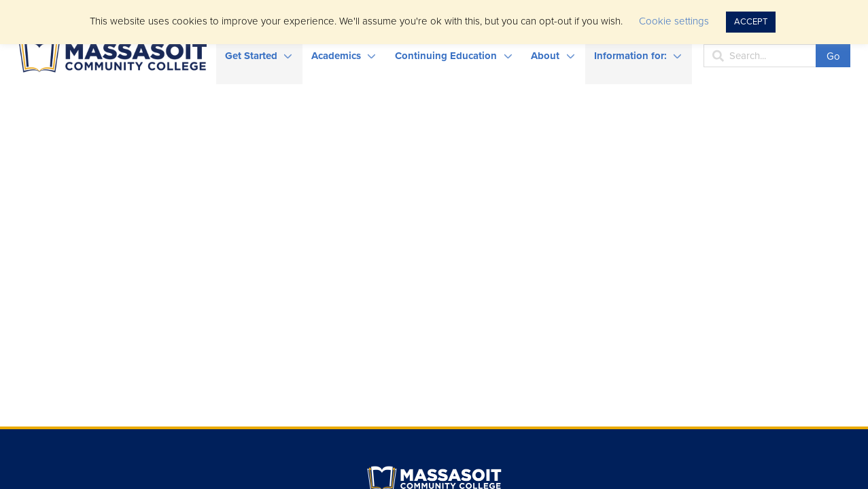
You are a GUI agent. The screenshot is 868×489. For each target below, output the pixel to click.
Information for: (630, 56)
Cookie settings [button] (674, 21)
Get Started (251, 56)
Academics (336, 56)
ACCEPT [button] (751, 22)
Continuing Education (446, 56)
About (545, 56)
